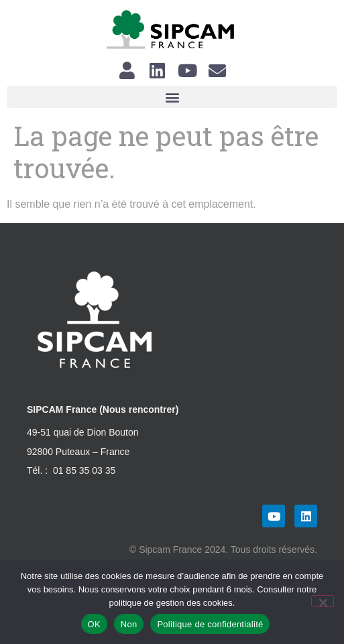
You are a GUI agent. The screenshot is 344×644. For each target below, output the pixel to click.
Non (129, 624)
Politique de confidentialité (210, 624)
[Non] (323, 601)
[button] (172, 97)
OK (94, 624)
